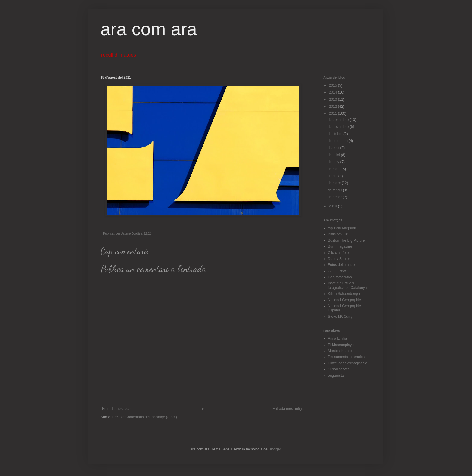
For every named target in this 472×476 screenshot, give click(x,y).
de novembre (338, 127)
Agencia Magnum (342, 228)
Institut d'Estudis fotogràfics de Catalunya (347, 285)
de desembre (338, 120)
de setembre (338, 141)
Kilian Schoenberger (344, 294)
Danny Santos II (341, 259)
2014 (334, 92)
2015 (334, 85)
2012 (334, 107)
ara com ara (149, 29)
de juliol (334, 155)
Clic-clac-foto (338, 253)
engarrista (336, 376)
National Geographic (344, 300)
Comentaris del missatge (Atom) (151, 417)
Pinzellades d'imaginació (348, 363)
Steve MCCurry (340, 317)
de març (335, 183)
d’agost (334, 148)
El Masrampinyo (341, 345)
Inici (203, 409)
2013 (334, 100)
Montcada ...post (341, 351)
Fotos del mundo (341, 265)
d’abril (333, 176)
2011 (334, 113)
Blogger (275, 449)
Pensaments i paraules (346, 357)
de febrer (335, 190)
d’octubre (335, 134)
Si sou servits (338, 369)
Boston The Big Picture (346, 240)
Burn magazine (340, 246)
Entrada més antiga (288, 409)
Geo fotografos (340, 277)
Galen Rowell (338, 271)
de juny (334, 162)
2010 (334, 206)
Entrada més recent (118, 409)
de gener (335, 197)
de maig (334, 169)
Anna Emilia (337, 338)
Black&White (338, 234)
